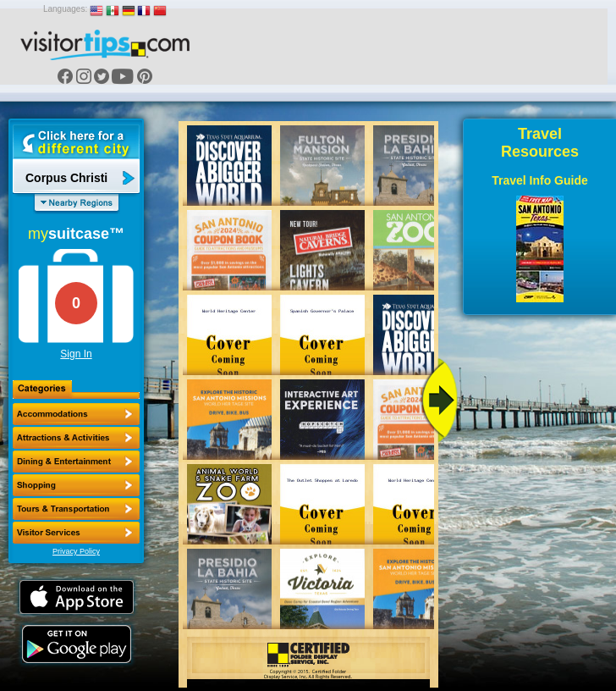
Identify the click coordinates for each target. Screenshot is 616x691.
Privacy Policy (76, 551)
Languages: (65, 9)
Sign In (76, 354)
